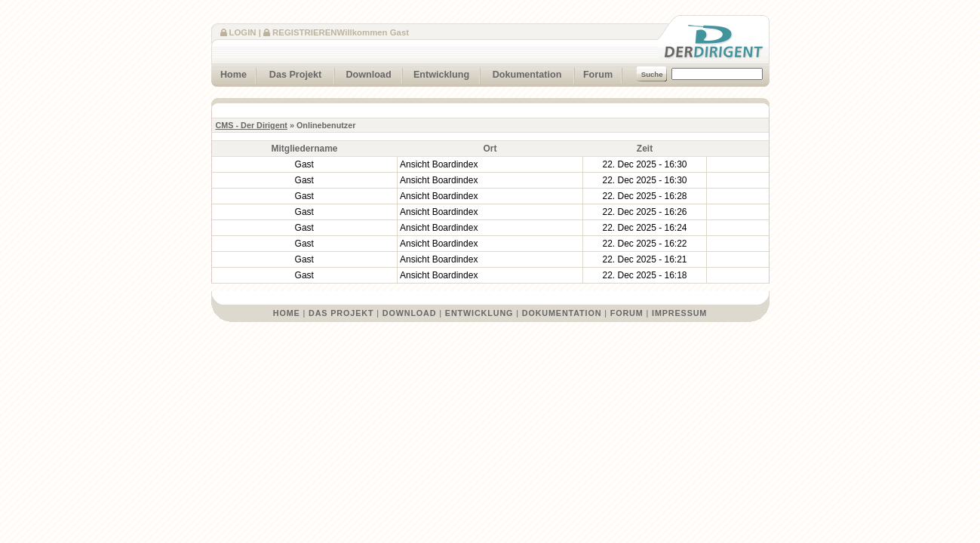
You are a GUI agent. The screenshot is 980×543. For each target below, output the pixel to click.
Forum (594, 73)
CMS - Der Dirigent (252, 125)
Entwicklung (436, 73)
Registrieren (304, 32)
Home (229, 73)
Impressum (679, 313)
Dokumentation (521, 73)
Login (243, 32)
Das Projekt (289, 73)
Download (363, 73)
